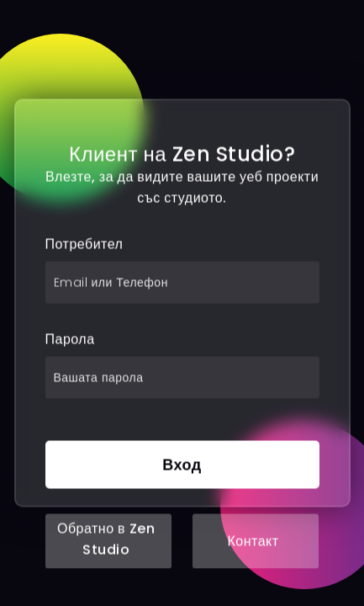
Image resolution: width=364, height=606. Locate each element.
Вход (182, 465)
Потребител (84, 245)
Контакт (253, 542)
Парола (70, 340)
